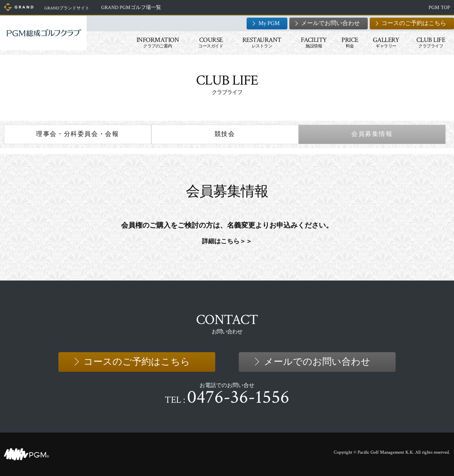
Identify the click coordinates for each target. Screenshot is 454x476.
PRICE (350, 42)
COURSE (211, 42)
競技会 (225, 134)
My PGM (269, 23)
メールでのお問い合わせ (317, 362)
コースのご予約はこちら (414, 23)
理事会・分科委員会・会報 (77, 134)
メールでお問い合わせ (331, 23)
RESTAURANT (262, 42)
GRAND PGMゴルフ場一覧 (140, 8)
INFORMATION (158, 42)
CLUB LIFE (431, 42)
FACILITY (314, 42)
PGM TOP (439, 8)
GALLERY (386, 42)
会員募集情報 (372, 134)
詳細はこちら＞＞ (227, 241)
